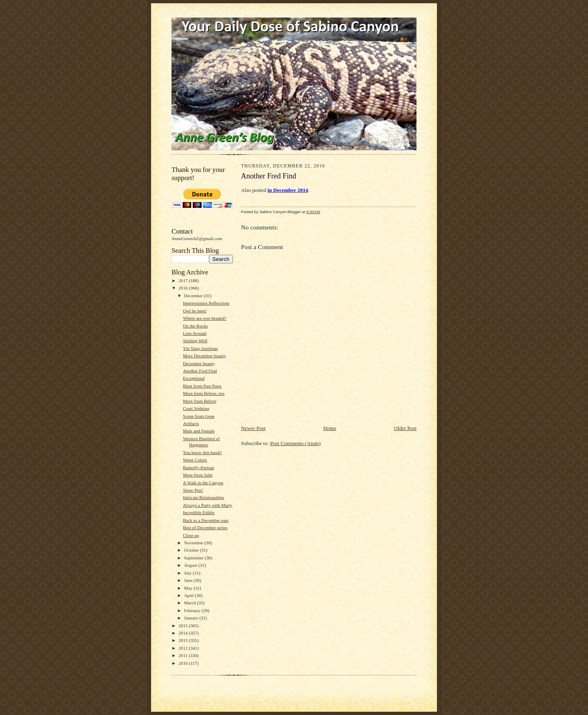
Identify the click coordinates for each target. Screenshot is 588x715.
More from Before (200, 401)
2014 (184, 633)
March (191, 603)
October (192, 550)
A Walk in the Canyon (203, 483)
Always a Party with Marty (208, 505)
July (188, 573)
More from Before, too (204, 393)
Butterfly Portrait (199, 468)
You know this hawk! (202, 452)
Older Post (405, 428)
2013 (184, 640)
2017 (184, 281)
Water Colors (195, 460)
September (195, 558)
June (189, 580)
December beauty (199, 363)
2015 (184, 626)
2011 (184, 655)
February (193, 610)
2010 (184, 663)
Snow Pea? (193, 490)
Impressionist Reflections (206, 303)
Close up (191, 535)
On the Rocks (195, 326)
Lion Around (195, 333)
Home (330, 428)
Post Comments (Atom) (296, 443)
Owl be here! (195, 311)
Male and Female (199, 431)
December (194, 296)
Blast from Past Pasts (202, 386)
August (191, 565)
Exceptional (194, 378)
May (189, 588)
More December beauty (204, 356)
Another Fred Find (200, 371)
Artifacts (191, 423)
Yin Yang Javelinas (200, 348)
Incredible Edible (199, 512)
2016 (184, 288)
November (194, 543)
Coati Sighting (196, 408)
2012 (184, 648)
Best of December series (205, 528)
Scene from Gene (199, 416)
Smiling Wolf (195, 341)
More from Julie (198, 475)
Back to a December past (206, 520)
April (189, 595)
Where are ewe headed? (205, 318)
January (192, 618)
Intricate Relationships (204, 497)
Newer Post (253, 428)
